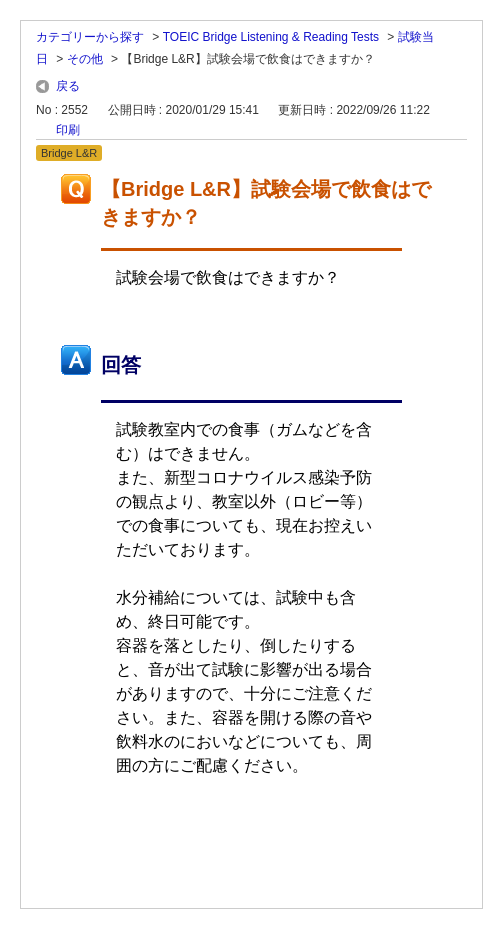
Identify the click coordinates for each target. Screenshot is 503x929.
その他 (85, 59)
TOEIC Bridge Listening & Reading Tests (271, 37)
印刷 (68, 130)
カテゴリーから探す (90, 37)
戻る (68, 86)
